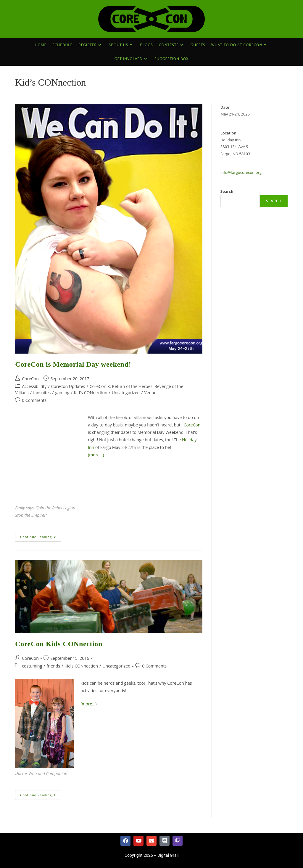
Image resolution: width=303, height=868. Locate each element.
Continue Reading (41, 535)
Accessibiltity (34, 386)
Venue (150, 393)
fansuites (42, 393)
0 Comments (34, 400)
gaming (62, 393)
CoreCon (30, 379)
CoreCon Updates (68, 386)
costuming (32, 666)
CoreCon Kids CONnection (59, 644)
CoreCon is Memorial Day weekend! (73, 364)
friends (53, 666)
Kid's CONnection (91, 393)
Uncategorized (126, 393)
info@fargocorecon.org (241, 172)
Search (227, 191)
